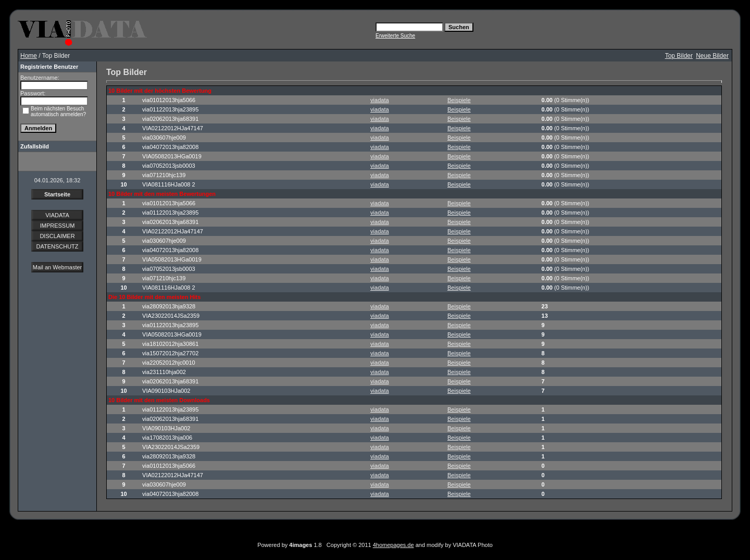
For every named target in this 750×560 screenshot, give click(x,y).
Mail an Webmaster (58, 267)
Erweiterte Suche (395, 36)
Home (29, 56)
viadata (379, 100)
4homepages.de (393, 545)
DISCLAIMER (57, 236)
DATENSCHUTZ (57, 246)
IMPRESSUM (58, 226)
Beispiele (459, 100)
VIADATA (57, 215)
